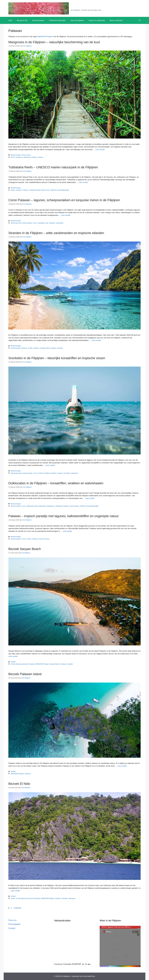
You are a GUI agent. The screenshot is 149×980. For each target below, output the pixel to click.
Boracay (24, 348)
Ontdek (13, 662)
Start (10, 20)
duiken (13, 190)
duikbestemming (32, 506)
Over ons (12, 920)
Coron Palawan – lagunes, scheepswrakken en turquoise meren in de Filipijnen (64, 200)
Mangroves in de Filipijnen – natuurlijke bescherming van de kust (54, 42)
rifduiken (26, 190)
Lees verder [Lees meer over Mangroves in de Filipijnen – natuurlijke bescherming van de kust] (100, 149)
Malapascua (51, 506)
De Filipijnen (79, 7)
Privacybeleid (14, 924)
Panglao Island (45, 348)
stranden (60, 348)
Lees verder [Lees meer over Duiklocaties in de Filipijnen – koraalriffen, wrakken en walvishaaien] (90, 498)
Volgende (19, 908)
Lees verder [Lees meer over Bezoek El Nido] (15, 891)
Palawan (34, 157)
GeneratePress (89, 976)
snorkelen (67, 473)
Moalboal (47, 473)
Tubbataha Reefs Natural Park (39, 190)
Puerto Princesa (44, 539)
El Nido (30, 348)
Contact (12, 928)
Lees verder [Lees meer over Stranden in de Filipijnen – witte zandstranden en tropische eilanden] (96, 340)
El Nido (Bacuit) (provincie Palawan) (23, 664)
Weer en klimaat (116, 20)
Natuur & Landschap (97, 20)
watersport (74, 473)
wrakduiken (60, 223)
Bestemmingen (38, 20)
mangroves (19, 157)
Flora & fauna (26, 155)
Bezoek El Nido (19, 784)
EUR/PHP (77, 964)
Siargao (40, 157)
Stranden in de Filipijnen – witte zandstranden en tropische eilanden (56, 233)
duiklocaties (42, 506)
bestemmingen (27, 223)
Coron (35, 223)
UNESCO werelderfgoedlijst (60, 190)
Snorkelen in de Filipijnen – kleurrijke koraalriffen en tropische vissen (57, 358)
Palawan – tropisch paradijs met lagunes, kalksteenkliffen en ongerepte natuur (64, 516)
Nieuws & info (22, 20)
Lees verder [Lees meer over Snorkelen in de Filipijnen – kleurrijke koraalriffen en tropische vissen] (50, 465)
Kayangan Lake (43, 223)
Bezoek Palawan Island (25, 674)
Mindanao (27, 157)
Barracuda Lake (16, 223)
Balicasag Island (16, 473)
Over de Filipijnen (77, 20)
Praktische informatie (57, 20)
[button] (140, 20)
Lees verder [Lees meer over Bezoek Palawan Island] (122, 766)
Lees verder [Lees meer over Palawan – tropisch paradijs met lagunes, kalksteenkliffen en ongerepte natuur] (67, 531)
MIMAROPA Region (45, 36)
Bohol (13, 157)
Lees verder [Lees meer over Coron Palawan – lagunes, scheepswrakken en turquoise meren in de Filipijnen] (66, 215)
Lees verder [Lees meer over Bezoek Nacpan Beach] (13, 656)
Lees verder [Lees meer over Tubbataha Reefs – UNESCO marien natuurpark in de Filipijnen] (83, 182)
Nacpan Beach (55, 664)
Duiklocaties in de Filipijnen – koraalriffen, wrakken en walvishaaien (56, 483)
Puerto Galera (74, 506)
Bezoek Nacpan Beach (25, 549)
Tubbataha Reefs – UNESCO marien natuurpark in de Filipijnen (53, 167)
